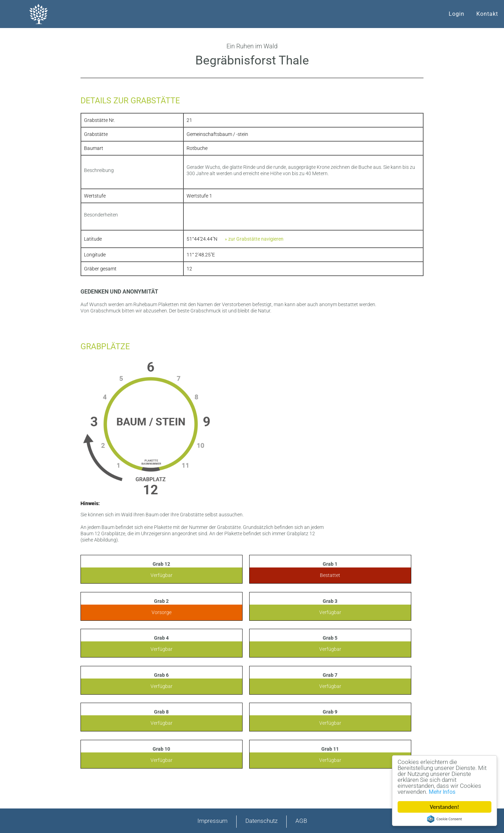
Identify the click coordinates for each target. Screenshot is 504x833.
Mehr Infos (442, 792)
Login (457, 14)
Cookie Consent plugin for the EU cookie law (444, 819)
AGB (301, 821)
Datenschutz (261, 821)
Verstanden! (444, 807)
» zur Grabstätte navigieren (254, 239)
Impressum (212, 821)
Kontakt (487, 14)
